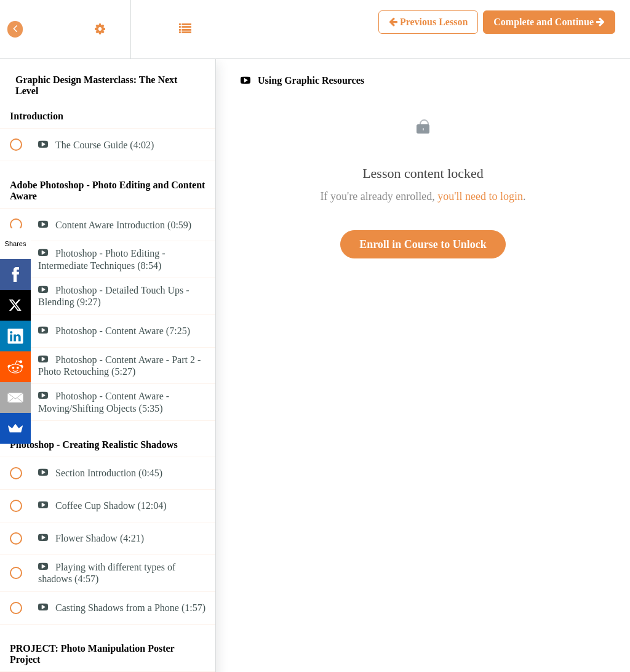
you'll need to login (480, 196)
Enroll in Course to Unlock (423, 244)
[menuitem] (108, 29)
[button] (23, 29)
